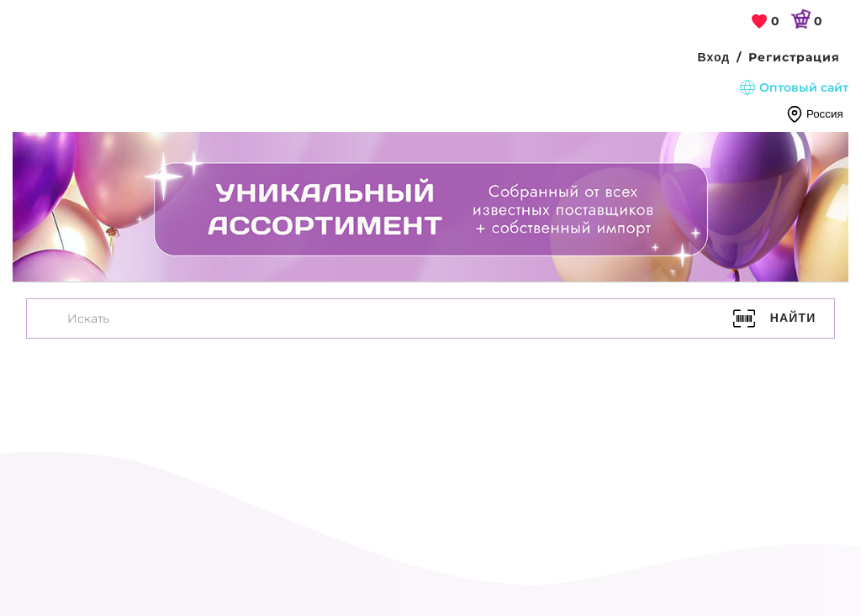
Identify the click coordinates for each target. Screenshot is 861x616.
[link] (766, 22)
